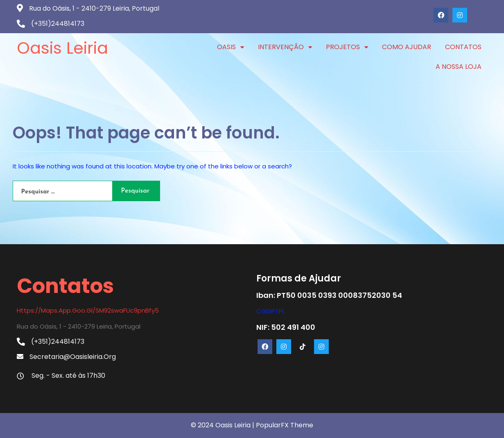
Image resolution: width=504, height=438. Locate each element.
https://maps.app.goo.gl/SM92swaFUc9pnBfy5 (88, 310)
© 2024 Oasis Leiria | (223, 425)
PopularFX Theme (285, 425)
